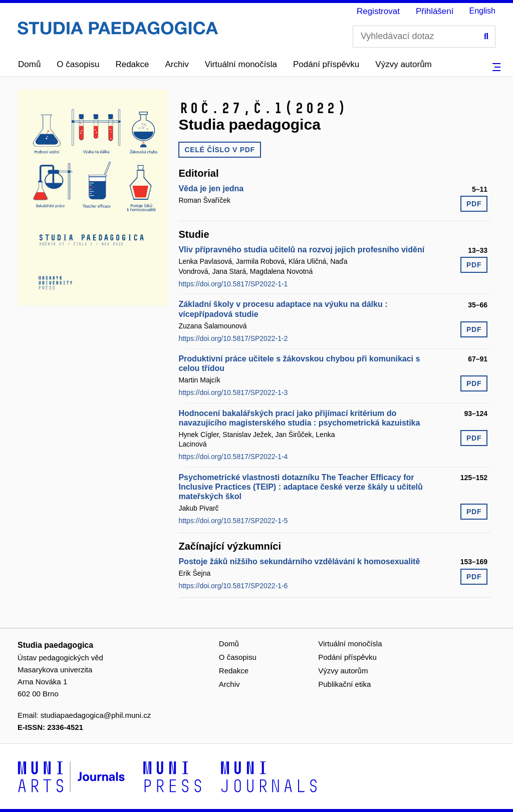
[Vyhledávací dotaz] (424, 37)
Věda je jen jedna (211, 188)
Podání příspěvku (326, 64)
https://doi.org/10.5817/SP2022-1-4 (233, 457)
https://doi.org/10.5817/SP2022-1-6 (233, 586)
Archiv (177, 64)
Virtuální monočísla (241, 64)
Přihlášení (435, 11)
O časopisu (78, 64)
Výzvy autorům (403, 64)
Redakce (132, 64)
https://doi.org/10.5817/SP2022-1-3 (233, 392)
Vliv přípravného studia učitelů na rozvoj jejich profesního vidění (301, 250)
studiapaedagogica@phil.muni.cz (96, 715)
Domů (29, 64)
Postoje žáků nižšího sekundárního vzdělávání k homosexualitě (299, 561)
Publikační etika (344, 684)
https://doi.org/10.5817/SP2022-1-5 (233, 521)
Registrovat (378, 11)
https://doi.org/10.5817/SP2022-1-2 (233, 338)
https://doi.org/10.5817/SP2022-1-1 (233, 284)
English (482, 11)
